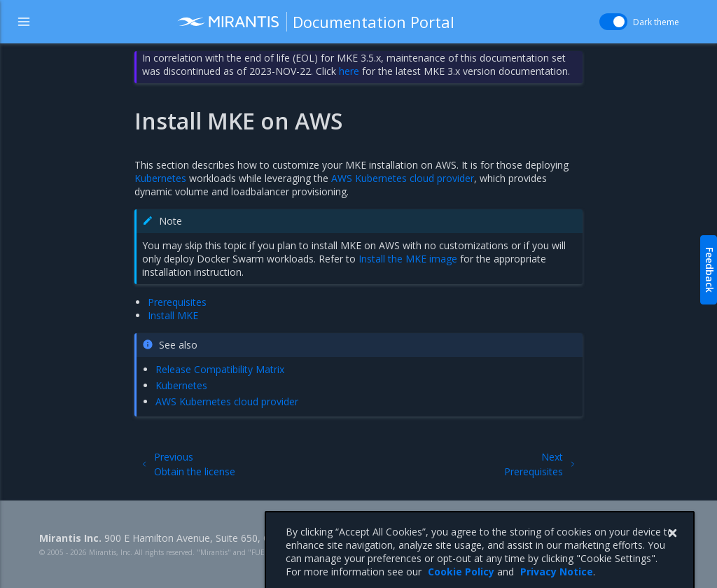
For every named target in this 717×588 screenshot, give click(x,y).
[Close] (672, 547)
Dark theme (656, 22)
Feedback (710, 270)
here (349, 71)
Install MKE (173, 315)
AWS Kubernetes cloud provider (403, 178)
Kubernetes (160, 178)
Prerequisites (177, 302)
